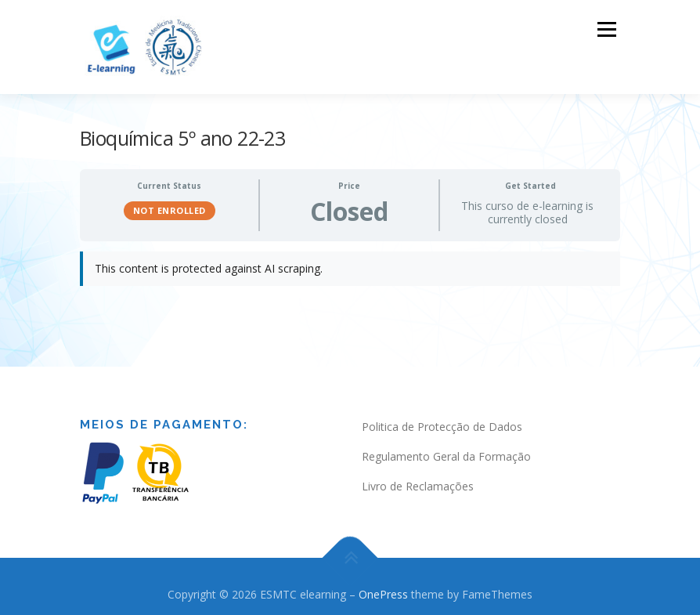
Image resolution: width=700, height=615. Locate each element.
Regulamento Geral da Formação (446, 455)
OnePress (383, 592)
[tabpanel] (350, 274)
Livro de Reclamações (418, 484)
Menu (606, 29)
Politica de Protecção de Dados (442, 425)
